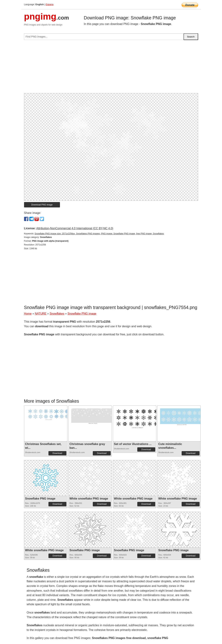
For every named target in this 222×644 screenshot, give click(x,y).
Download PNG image (42, 205)
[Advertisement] (111, 68)
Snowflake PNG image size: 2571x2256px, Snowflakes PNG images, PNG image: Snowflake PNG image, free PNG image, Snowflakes (99, 234)
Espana (49, 4)
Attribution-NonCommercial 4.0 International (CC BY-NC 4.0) (75, 228)
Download (57, 453)
